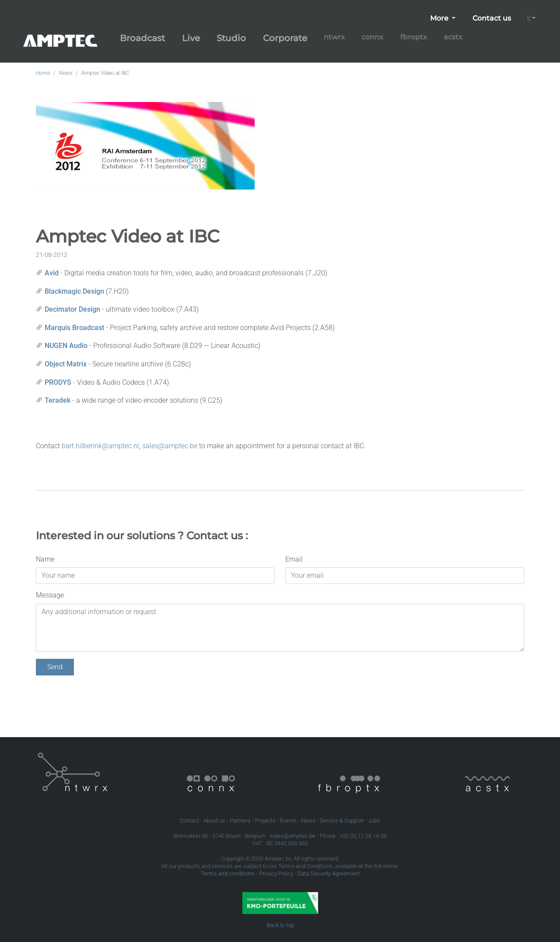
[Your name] (155, 576)
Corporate (285, 38)
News (66, 73)
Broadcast (142, 38)
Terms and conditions (228, 873)
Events (288, 821)
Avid (52, 273)
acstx (453, 37)
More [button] (440, 18)
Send (55, 667)
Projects (265, 821)
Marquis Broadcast (74, 328)
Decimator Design (72, 309)
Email (294, 559)
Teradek (58, 400)
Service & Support (342, 821)
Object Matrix (66, 364)
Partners (240, 821)
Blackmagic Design (74, 291)
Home (43, 73)
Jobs (374, 821)
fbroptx (414, 37)
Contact (189, 821)
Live (191, 38)
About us (214, 821)
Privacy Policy (276, 873)
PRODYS (58, 382)
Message (50, 595)
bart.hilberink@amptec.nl (100, 446)
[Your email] (405, 576)
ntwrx (334, 37)
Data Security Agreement (329, 873)
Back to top (280, 925)
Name (45, 559)
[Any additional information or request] (280, 628)
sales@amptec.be (170, 446)
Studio (231, 38)
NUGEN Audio (66, 346)
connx (372, 37)
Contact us (492, 18)
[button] (532, 19)
